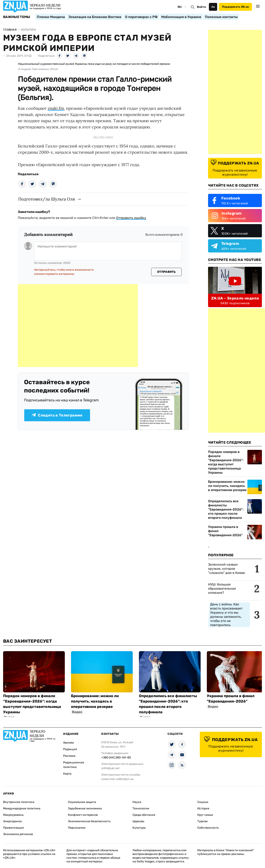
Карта (67, 774)
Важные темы (17, 17)
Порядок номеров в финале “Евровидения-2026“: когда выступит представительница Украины (226, 462)
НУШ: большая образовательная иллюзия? (222, 589)
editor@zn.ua (125, 779)
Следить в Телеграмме (57, 415)
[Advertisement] (78, 326)
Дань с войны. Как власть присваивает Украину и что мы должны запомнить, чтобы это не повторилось (226, 615)
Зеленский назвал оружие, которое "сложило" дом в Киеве (226, 569)
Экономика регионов (18, 834)
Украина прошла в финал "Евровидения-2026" (225, 531)
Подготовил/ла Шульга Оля (47, 199)
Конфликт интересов (83, 815)
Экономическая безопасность (89, 821)
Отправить (166, 272)
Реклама (69, 756)
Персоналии (77, 828)
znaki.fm (56, 108)
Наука (137, 802)
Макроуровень (13, 815)
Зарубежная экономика (85, 808)
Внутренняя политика (19, 802)
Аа (213, 7)
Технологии (141, 808)
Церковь (138, 821)
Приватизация (13, 828)
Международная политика (22, 808)
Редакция (70, 749)
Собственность (208, 828)
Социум (203, 802)
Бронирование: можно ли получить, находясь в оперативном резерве (227, 486)
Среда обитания (144, 815)
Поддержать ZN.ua (235, 7)
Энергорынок (13, 821)
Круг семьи (205, 815)
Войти (201, 7)
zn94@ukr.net (110, 768)
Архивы (69, 743)
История (203, 808)
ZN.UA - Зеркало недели (235, 298)
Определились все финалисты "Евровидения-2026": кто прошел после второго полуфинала (226, 509)
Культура (139, 828)
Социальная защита (82, 802)
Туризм (202, 821)
